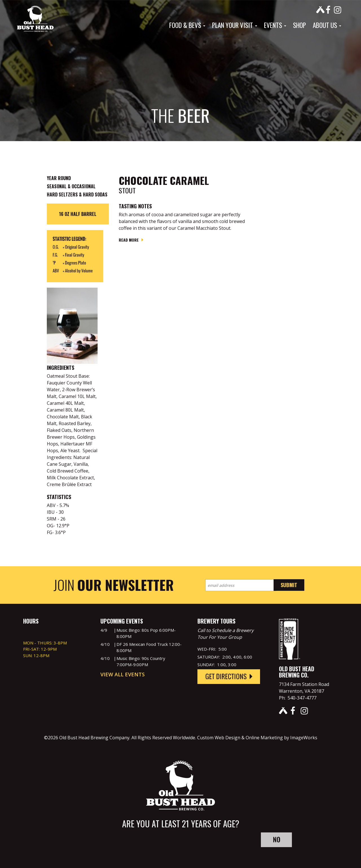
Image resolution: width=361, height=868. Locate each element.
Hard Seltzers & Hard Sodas (77, 194)
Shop (300, 25)
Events (275, 25)
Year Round (59, 178)
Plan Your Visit (235, 25)
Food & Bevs (187, 25)
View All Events (123, 674)
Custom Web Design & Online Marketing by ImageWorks (257, 738)
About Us (327, 25)
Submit (289, 585)
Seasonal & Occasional (71, 186)
